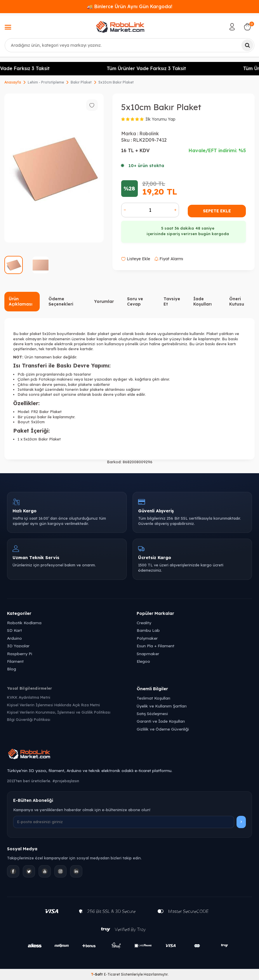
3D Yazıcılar (18, 646)
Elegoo (143, 661)
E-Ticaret (112, 974)
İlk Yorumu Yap (160, 119)
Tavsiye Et (172, 302)
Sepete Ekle (217, 211)
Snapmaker (148, 654)
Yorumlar (104, 301)
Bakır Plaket (81, 82)
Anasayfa (13, 82)
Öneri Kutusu (237, 302)
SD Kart (14, 630)
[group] (54, 168)
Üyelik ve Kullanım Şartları (162, 706)
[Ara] (247, 45)
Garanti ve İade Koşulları (161, 721)
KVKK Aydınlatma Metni (29, 697)
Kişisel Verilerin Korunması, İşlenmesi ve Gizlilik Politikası (59, 712)
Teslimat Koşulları (153, 698)
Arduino (14, 638)
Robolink (149, 133)
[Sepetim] (247, 27)
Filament (15, 661)
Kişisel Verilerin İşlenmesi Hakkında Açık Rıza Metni (53, 705)
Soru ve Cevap (135, 302)
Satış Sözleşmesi (152, 713)
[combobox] (129, 45)
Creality (144, 623)
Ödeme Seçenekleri (61, 302)
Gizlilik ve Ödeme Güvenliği (163, 729)
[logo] (120, 27)
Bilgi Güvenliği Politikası (29, 719)
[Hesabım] (232, 27)
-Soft (97, 974)
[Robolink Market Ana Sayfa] (129, 755)
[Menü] (8, 28)
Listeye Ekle (136, 259)
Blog (12, 669)
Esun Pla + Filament (155, 646)
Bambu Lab (148, 630)
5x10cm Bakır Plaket (116, 82)
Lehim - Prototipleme (46, 82)
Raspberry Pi (20, 654)
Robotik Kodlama (24, 623)
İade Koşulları (202, 302)
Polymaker (147, 638)
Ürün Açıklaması (21, 302)
